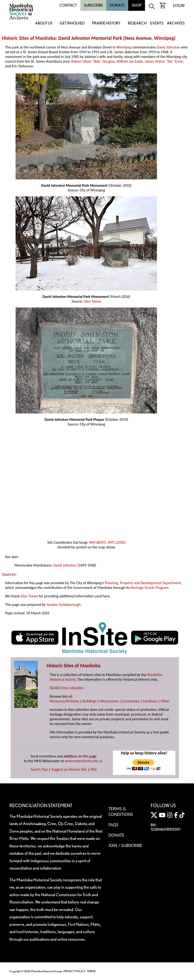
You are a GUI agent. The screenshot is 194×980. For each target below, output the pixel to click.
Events (157, 23)
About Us (44, 23)
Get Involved (72, 23)
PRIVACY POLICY (74, 971)
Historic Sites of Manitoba (29, 38)
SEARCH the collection (67, 688)
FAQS (113, 825)
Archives (176, 23)
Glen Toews (92, 301)
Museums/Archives (64, 701)
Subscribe (93, 5)
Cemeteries (131, 701)
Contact (68, 5)
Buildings (89, 701)
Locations (150, 701)
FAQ (93, 769)
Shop (137, 5)
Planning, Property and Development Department (143, 583)
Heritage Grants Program (150, 588)
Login (179, 6)
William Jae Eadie (130, 61)
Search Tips (39, 769)
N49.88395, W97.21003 (107, 542)
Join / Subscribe (125, 845)
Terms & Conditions (121, 811)
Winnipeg (164, 38)
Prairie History (106, 23)
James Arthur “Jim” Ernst (164, 61)
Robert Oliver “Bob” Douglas (93, 61)
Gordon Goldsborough (64, 605)
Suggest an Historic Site (69, 769)
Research (137, 23)
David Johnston (168, 47)
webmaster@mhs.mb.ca (83, 761)
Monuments (109, 701)
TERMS (91, 971)
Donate (117, 5)
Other (165, 701)
